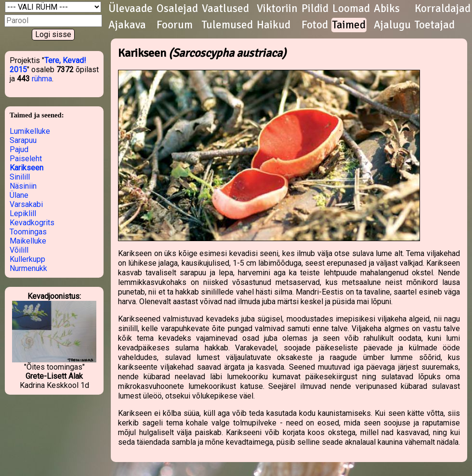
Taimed (349, 25)
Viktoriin (277, 9)
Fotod (315, 25)
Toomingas (28, 232)
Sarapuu (23, 140)
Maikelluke (28, 241)
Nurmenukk (28, 268)
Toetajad (435, 25)
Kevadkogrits (32, 223)
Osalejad (177, 9)
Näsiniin (23, 186)
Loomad (351, 9)
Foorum (175, 25)
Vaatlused (225, 9)
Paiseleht (26, 159)
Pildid (315, 9)
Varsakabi (26, 204)
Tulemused (227, 25)
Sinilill (20, 177)
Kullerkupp (27, 259)
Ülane (19, 195)
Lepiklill (23, 213)
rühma (42, 79)
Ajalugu (392, 25)
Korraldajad (443, 9)
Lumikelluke (30, 131)
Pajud (19, 149)
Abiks (387, 9)
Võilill (19, 250)
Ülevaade (131, 9)
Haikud (274, 25)
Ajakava (127, 25)
